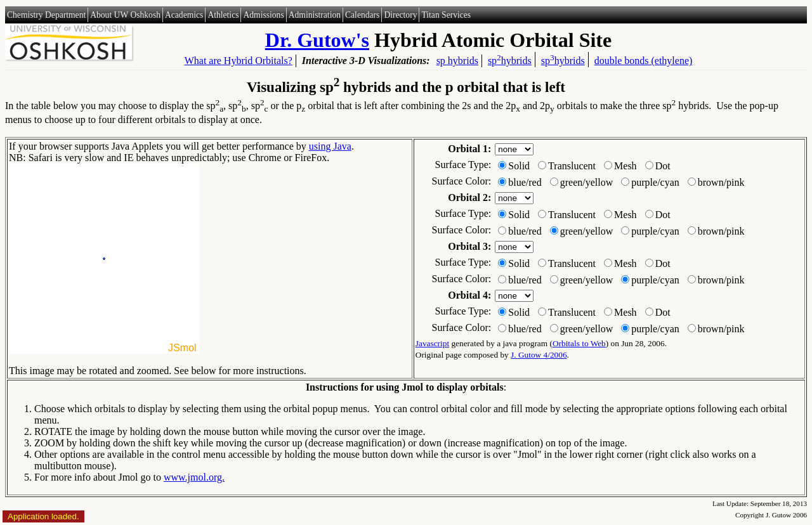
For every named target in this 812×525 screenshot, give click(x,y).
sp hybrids (457, 61)
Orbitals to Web (579, 343)
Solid (519, 166)
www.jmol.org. (194, 477)
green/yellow (587, 182)
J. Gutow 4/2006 (539, 355)
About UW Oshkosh (125, 15)
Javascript (432, 343)
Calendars (362, 15)
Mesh (625, 166)
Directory (400, 15)
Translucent (572, 166)
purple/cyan (655, 182)
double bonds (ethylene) (644, 61)
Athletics (223, 15)
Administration (315, 15)
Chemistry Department (46, 15)
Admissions (263, 15)
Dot (663, 166)
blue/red (525, 182)
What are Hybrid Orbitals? (239, 61)
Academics (184, 15)
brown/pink (721, 182)
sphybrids (510, 59)
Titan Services (446, 15)
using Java (330, 146)
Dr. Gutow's (317, 40)
